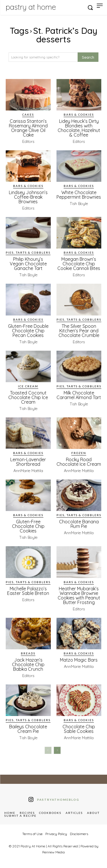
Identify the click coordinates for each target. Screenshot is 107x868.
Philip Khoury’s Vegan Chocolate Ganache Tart (28, 264)
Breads (28, 653)
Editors (28, 141)
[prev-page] (48, 750)
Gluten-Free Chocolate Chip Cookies (28, 526)
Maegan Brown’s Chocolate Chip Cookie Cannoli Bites (79, 264)
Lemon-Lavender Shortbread (28, 462)
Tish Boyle (79, 204)
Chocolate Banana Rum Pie (79, 524)
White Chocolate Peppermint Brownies (79, 195)
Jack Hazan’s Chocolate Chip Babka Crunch (28, 664)
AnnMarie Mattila (28, 471)
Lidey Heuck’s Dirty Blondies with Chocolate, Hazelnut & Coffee (79, 128)
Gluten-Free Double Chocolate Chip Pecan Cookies (28, 331)
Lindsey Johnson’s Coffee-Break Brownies (28, 197)
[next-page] (57, 750)
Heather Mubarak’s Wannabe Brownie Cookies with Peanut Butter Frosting (79, 595)
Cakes (28, 115)
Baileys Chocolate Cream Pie (28, 729)
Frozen (79, 453)
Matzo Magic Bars (79, 660)
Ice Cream (28, 386)
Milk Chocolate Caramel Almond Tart (79, 395)
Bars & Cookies (79, 115)
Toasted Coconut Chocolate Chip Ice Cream (28, 397)
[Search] (88, 57)
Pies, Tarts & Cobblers (28, 252)
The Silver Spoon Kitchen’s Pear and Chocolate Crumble (79, 331)
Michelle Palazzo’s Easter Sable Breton (28, 591)
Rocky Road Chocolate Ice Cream (79, 462)
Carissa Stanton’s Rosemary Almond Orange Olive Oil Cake (28, 128)
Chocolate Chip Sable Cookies (79, 729)
